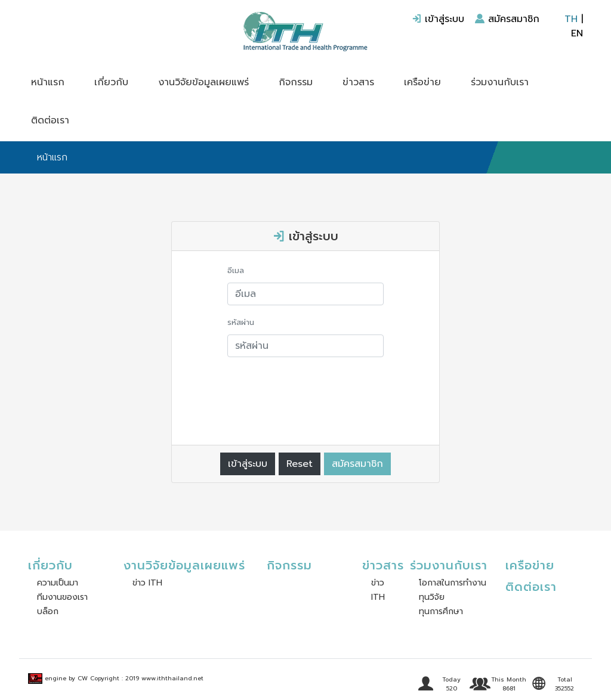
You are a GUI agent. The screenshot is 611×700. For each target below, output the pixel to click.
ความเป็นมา (58, 583)
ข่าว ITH (147, 583)
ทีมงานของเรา (62, 597)
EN (577, 33)
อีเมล (236, 270)
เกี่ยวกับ (111, 82)
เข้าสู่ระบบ (438, 19)
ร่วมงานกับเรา (500, 82)
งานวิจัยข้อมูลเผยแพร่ (203, 82)
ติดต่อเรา (50, 120)
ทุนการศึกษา (441, 611)
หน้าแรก (48, 82)
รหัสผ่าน (241, 322)
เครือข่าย (422, 82)
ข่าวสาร (358, 82)
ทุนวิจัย (432, 597)
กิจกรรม (296, 82)
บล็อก (48, 611)
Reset (300, 464)
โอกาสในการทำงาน (453, 583)
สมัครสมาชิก (507, 19)
